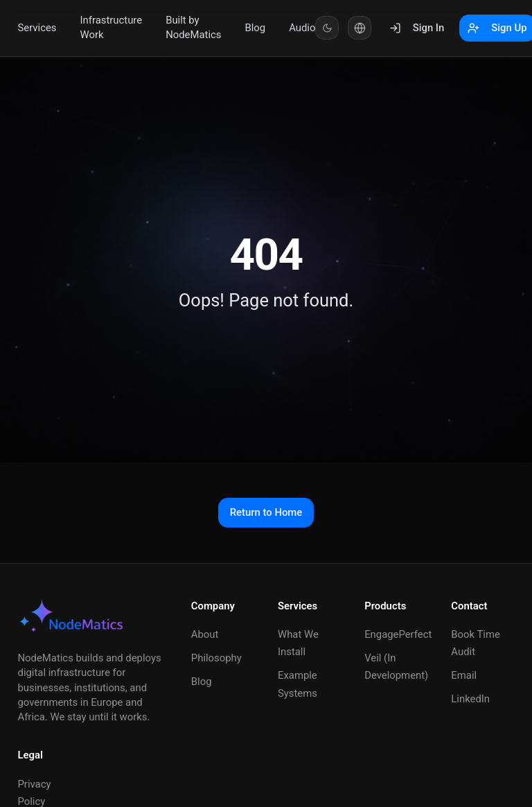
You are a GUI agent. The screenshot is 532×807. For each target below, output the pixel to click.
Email (464, 675)
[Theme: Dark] (327, 28)
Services (37, 28)
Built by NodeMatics (193, 27)
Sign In (417, 28)
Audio (302, 28)
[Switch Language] (360, 28)
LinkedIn (470, 699)
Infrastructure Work (112, 27)
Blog (255, 28)
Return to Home (266, 512)
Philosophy (216, 658)
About (205, 634)
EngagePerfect (398, 634)
